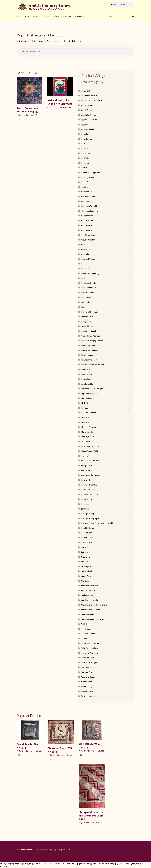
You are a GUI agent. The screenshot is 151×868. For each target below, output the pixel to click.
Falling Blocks (87, 302)
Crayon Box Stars (88, 240)
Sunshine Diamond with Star (93, 619)
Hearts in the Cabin (89, 360)
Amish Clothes (87, 105)
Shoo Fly (85, 562)
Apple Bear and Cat (89, 120)
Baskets (85, 148)
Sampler (85, 552)
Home (19, 16)
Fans (83, 307)
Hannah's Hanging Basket (92, 341)
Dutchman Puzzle (88, 283)
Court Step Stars (88, 235)
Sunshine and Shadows (91, 610)
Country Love (87, 225)
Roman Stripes (87, 538)
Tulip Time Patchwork (90, 648)
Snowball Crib (87, 571)
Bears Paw (86, 153)
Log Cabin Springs (89, 413)
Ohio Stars (86, 470)
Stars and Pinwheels (90, 586)
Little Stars (86, 403)
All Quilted (86, 91)
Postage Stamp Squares (91, 518)
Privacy (56, 16)
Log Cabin (85, 408)
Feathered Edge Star (90, 312)
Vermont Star (87, 672)
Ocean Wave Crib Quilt (90, 461)
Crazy (84, 245)
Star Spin (85, 581)
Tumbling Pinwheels (90, 653)
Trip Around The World (91, 643)
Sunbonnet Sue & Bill (90, 595)
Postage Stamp (88, 514)
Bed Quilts (86, 158)
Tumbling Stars (88, 658)
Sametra (85, 547)
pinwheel (85, 509)
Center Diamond (88, 197)
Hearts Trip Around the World (93, 365)
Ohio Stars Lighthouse (90, 475)
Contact (47, 16)
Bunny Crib (86, 182)
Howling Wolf (87, 374)
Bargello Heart (87, 139)
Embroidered (87, 297)
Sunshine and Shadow (90, 600)
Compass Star (87, 216)
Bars (83, 144)
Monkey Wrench (88, 437)
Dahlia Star (86, 269)
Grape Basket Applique (91, 336)
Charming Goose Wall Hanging (60, 750)
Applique (85, 124)
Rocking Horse (87, 533)
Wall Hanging (87, 686)
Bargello (85, 134)
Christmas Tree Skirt (90, 206)
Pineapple (85, 504)
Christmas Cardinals (90, 211)
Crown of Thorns (88, 259)
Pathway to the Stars (90, 494)
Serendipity (86, 557)
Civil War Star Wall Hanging (90, 745)
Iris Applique (86, 379)
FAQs (27, 16)
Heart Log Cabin (88, 345)
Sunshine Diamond (89, 614)
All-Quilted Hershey (89, 96)
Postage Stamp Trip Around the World (97, 523)
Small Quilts (86, 566)
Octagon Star (87, 466)
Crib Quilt (85, 254)
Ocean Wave (86, 456)
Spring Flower (87, 576)
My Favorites (79, 16)
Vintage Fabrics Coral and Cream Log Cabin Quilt (91, 816)
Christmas (86, 201)
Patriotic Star (87, 499)
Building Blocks (88, 177)
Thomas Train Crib (89, 634)
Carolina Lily (86, 187)
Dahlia (84, 264)
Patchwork (86, 480)
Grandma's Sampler (89, 331)
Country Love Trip (89, 230)
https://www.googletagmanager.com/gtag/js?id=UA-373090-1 (24, 864)
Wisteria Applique (88, 696)
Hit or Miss (86, 369)
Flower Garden (87, 317)
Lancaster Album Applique (92, 389)
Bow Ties (85, 163)
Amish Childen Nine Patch (92, 100)
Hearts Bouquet (88, 355)
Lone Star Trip (87, 422)
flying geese (86, 321)
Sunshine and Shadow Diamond (94, 605)
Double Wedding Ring (90, 273)
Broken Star (86, 168)
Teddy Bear (86, 629)
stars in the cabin (88, 590)
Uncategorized (87, 667)
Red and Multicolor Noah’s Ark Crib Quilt (60, 102)
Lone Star (85, 417)
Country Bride (87, 221)
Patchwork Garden (89, 485)
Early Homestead (88, 288)
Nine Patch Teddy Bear (91, 446)
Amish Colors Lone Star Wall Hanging (28, 110)
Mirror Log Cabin (88, 432)
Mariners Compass (89, 427)
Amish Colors (87, 110)
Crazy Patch (86, 249)
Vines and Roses (88, 677)
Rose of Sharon (88, 542)
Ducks (84, 278)
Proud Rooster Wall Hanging (28, 746)
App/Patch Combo (89, 115)
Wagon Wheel (87, 682)
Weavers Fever (87, 691)
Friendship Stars (88, 326)
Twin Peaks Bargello (90, 662)
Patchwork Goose (89, 490)
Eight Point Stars (88, 293)
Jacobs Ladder (87, 384)
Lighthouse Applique (90, 393)
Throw (84, 639)
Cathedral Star (87, 192)
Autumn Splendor (88, 129)
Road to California (89, 528)
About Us (36, 16)
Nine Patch (86, 441)
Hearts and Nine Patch (91, 350)
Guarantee (67, 16)
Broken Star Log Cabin (91, 172)
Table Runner (87, 624)
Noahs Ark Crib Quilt (90, 451)
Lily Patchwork (87, 398)
